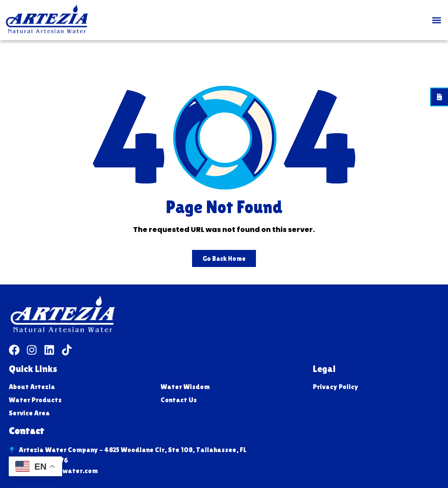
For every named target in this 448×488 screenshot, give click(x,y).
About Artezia (32, 387)
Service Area (29, 413)
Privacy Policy (336, 387)
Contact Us (179, 400)
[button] (436, 20)
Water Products (35, 400)
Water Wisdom (185, 387)
